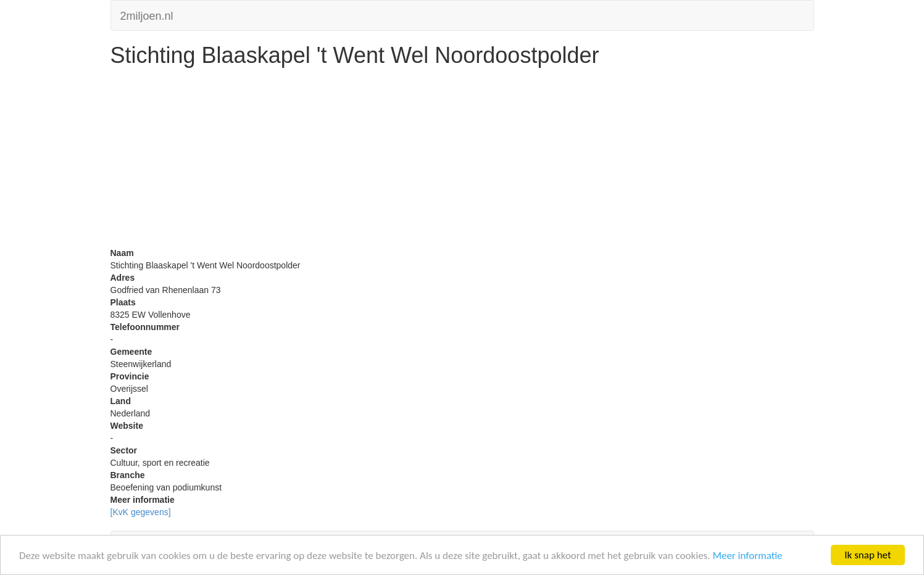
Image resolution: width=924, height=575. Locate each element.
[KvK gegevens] (141, 512)
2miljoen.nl (147, 14)
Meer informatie (747, 556)
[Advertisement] (462, 160)
